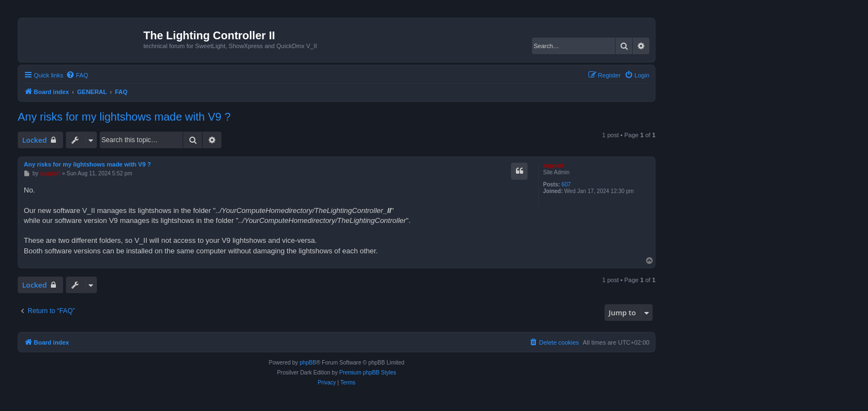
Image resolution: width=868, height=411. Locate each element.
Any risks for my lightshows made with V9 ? (124, 117)
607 (566, 184)
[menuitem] (77, 75)
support (553, 166)
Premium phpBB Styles (368, 373)
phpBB (308, 363)
